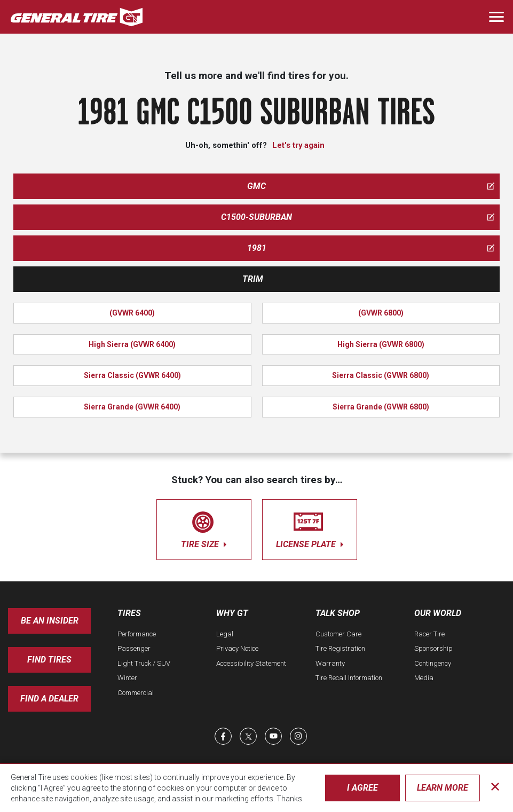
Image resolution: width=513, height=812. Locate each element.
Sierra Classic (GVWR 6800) (381, 375)
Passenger (134, 648)
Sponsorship (433, 648)
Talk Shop (338, 613)
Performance (137, 634)
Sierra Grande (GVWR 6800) (381, 407)
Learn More (443, 788)
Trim (253, 279)
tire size (204, 528)
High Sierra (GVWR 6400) (132, 344)
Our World (438, 613)
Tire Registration (340, 648)
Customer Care (338, 634)
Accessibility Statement (251, 663)
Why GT (232, 613)
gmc (371, 186)
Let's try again (298, 145)
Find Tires (49, 660)
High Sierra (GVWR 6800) (381, 344)
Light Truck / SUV (144, 663)
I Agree (362, 788)
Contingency (433, 663)
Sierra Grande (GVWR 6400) (132, 407)
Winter (127, 678)
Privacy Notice (237, 648)
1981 (371, 248)
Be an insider (50, 621)
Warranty (330, 663)
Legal (225, 634)
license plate (310, 528)
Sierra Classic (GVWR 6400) (132, 375)
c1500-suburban (358, 217)
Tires (129, 613)
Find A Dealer (49, 699)
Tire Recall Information (349, 678)
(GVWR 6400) (132, 313)
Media (424, 678)
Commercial (136, 693)
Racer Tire (429, 634)
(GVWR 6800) (381, 313)
